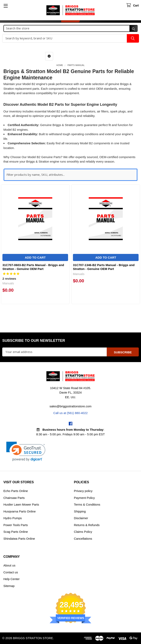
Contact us (11, 572)
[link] (26, 451)
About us (9, 565)
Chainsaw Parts (14, 498)
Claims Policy (83, 532)
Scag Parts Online (16, 532)
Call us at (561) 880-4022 (70, 413)
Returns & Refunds (87, 525)
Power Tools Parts (16, 525)
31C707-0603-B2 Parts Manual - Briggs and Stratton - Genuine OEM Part (33, 267)
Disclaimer (81, 518)
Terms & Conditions (87, 504)
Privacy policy (83, 491)
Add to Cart (35, 257)
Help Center (12, 579)
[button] (49, 56)
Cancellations (83, 539)
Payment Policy (84, 498)
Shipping (80, 511)
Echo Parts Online (16, 491)
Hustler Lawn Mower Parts (21, 504)
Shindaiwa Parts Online (19, 539)
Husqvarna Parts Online (20, 511)
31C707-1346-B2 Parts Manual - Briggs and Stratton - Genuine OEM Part (104, 267)
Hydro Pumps (13, 518)
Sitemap (9, 586)
